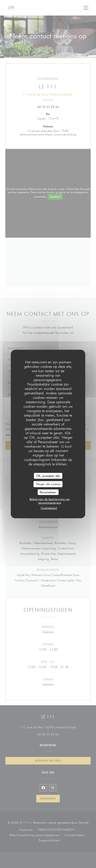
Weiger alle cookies (48, 484)
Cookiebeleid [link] (49, 508)
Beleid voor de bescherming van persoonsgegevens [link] (50, 501)
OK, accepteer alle (48, 476)
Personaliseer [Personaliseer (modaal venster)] (48, 492)
